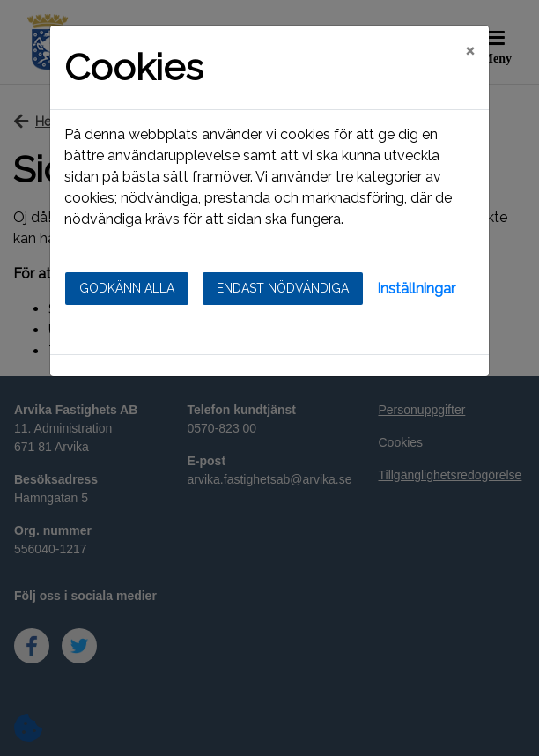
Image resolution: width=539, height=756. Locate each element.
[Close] (470, 50)
